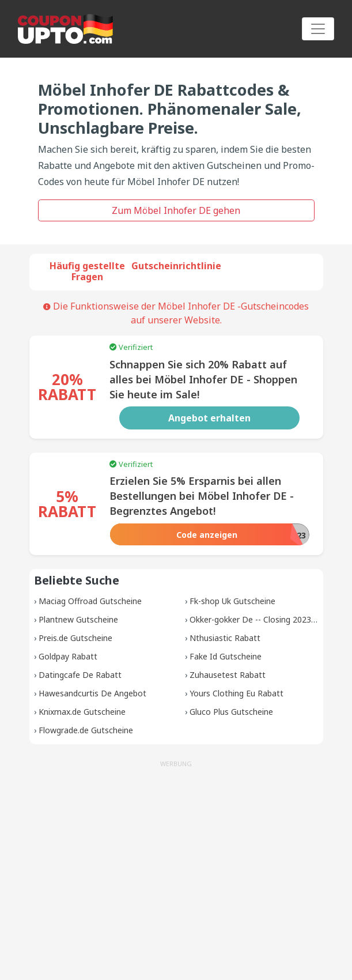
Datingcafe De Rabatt (80, 675)
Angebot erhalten (209, 418)
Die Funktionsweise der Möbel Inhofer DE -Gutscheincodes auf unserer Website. (176, 313)
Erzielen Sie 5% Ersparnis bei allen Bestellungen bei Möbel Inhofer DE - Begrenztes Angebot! (202, 496)
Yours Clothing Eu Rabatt (236, 693)
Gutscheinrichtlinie (176, 266)
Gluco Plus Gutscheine (231, 712)
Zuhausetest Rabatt (228, 675)
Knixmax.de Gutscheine (82, 712)
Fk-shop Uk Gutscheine (232, 601)
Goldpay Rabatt (68, 656)
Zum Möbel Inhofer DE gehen (176, 210)
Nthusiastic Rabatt (225, 638)
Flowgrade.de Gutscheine (86, 730)
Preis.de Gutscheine (75, 638)
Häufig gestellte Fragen (87, 271)
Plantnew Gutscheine (78, 619)
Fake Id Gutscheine (226, 656)
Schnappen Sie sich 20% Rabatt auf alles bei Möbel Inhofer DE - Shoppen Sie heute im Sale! (203, 379)
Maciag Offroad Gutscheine (90, 601)
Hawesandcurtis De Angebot (92, 693)
